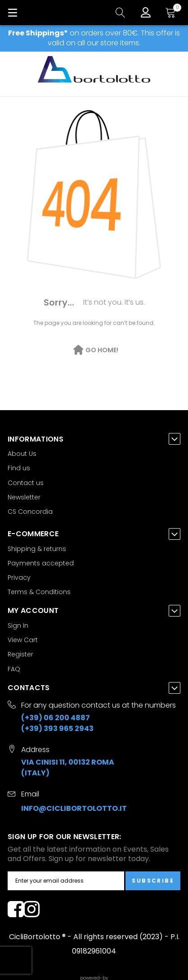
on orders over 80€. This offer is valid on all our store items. (94, 38)
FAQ (14, 669)
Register (20, 654)
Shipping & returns (37, 549)
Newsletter (24, 497)
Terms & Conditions (39, 592)
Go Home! (102, 350)
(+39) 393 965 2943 (57, 728)
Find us (19, 468)
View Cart (23, 640)
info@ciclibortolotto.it (74, 808)
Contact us (26, 483)
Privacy (19, 577)
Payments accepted (41, 563)
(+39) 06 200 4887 (56, 718)
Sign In (18, 626)
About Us (22, 454)
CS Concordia (30, 512)
